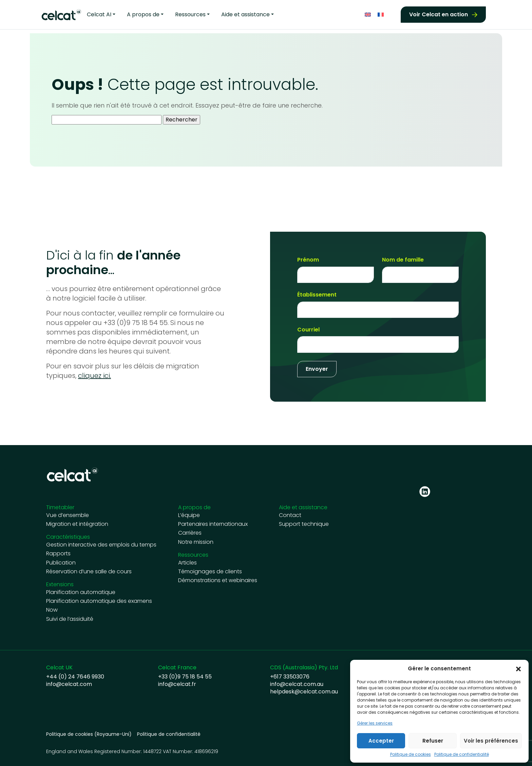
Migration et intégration (77, 524)
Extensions (60, 584)
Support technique (304, 524)
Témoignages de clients (210, 572)
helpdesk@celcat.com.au (304, 692)
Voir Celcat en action (439, 14)
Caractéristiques (68, 537)
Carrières (190, 533)
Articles (187, 563)
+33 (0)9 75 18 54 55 (185, 677)
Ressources (190, 15)
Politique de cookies (411, 754)
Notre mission (196, 542)
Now (52, 610)
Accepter (381, 741)
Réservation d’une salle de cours (89, 572)
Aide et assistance (245, 15)
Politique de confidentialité (462, 754)
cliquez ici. (94, 376)
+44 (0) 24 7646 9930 (75, 677)
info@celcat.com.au (297, 684)
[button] (518, 669)
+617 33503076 (290, 677)
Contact (290, 515)
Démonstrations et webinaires (218, 580)
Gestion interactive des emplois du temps (101, 545)
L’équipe (189, 515)
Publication (61, 563)
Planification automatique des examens (99, 601)
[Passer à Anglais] (368, 15)
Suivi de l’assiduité (70, 619)
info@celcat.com (69, 684)
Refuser (433, 741)
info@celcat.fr (177, 684)
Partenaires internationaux (213, 524)
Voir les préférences (491, 741)
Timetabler (60, 507)
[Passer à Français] (381, 15)
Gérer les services (375, 723)
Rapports (58, 554)
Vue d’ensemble (68, 515)
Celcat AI (99, 15)
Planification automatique (81, 592)
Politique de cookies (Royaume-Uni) (89, 734)
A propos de (143, 15)
